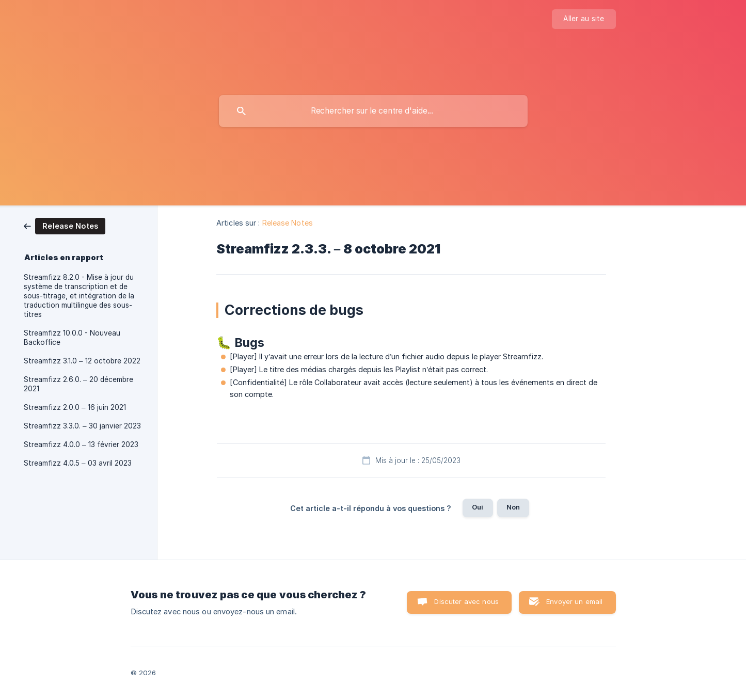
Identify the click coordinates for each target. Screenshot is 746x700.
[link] (65, 225)
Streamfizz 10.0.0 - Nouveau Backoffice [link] (72, 338)
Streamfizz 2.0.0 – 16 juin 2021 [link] (75, 407)
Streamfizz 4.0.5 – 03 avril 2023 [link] (78, 463)
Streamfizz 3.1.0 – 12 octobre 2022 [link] (82, 361)
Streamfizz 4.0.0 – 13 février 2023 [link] (81, 444)
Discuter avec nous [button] (466, 601)
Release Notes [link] (288, 223)
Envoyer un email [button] (574, 601)
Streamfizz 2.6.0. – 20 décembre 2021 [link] (78, 384)
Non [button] (513, 507)
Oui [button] (478, 507)
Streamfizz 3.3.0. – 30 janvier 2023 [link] (82, 426)
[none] (584, 19)
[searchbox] (373, 111)
